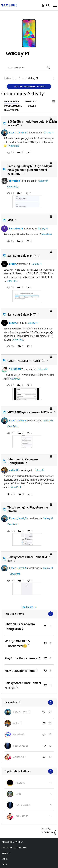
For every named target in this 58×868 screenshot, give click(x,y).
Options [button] (49, 79)
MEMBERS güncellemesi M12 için (30, 412)
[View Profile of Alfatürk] (20, 783)
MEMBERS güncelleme (20, 671)
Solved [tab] (32, 106)
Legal (5, 859)
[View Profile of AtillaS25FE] (20, 757)
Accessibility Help (12, 842)
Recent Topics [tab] (12, 102)
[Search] (29, 67)
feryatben (15, 181)
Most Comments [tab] (13, 106)
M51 (10, 220)
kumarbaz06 (16, 229)
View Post (14, 146)
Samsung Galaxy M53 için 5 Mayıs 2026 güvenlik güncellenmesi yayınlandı (30, 170)
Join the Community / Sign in (29, 87)
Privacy (6, 853)
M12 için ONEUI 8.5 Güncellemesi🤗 (17, 644)
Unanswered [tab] (11, 110)
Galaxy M (49, 133)
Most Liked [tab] (31, 102)
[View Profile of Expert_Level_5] (22, 712)
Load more (27, 607)
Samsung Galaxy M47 (22, 256)
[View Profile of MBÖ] (18, 794)
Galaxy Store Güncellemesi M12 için (23, 685)
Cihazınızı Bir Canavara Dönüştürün (23, 461)
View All (29, 614)
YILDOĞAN (15, 369)
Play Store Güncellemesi (21, 658)
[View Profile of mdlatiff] (18, 723)
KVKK (4, 865)
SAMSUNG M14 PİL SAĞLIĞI (26, 361)
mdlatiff (14, 470)
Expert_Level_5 (18, 133)
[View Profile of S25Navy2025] (21, 746)
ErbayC (13, 264)
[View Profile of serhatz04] (19, 734)
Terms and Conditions (15, 848)
